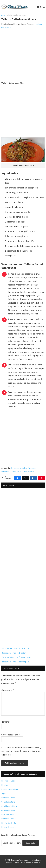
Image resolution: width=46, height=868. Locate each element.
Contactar (36, 863)
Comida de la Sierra (9, 806)
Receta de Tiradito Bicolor (13, 653)
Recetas (5, 785)
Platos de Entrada (9, 819)
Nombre (6, 722)
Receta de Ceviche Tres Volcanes (16, 657)
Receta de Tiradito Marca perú (15, 662)
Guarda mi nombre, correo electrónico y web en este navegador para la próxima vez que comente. (21, 751)
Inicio (3, 15)
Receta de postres (9, 827)
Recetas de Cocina (9, 781)
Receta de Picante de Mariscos (16, 648)
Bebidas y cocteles (19, 468)
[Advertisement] (23, 56)
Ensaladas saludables (10, 789)
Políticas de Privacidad (22, 863)
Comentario (8, 690)
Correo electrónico (11, 735)
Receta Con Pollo (9, 823)
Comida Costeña (8, 802)
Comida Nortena (8, 810)
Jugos (14, 471)
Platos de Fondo (8, 798)
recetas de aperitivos (26, 471)
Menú (42, 7)
